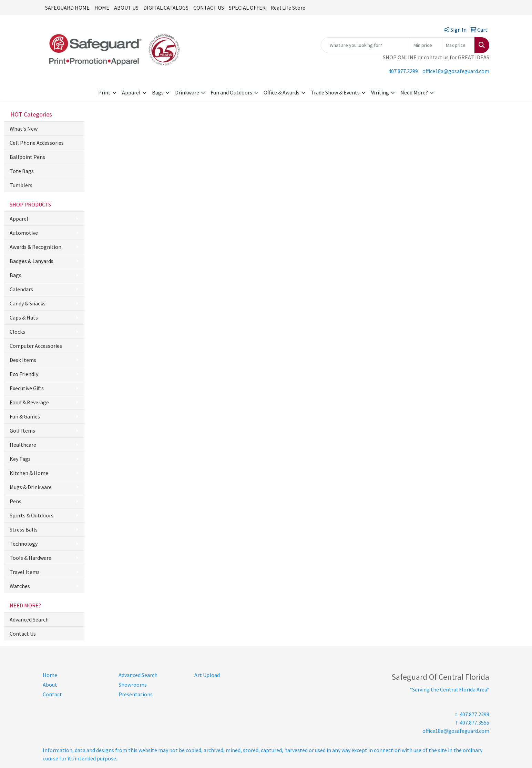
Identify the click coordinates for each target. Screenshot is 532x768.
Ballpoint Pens (27, 157)
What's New (24, 129)
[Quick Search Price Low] (426, 45)
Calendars (21, 289)
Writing (380, 92)
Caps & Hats (24, 317)
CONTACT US (209, 8)
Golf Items (22, 431)
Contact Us (23, 634)
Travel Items (25, 572)
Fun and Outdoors (231, 92)
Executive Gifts (27, 388)
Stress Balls (24, 529)
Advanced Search (29, 619)
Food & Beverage (29, 402)
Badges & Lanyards (32, 261)
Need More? (414, 92)
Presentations (136, 694)
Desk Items (23, 360)
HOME (102, 8)
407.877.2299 (403, 71)
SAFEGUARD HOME (67, 8)
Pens (16, 501)
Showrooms (133, 685)
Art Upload (207, 675)
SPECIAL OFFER (247, 8)
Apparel (131, 92)
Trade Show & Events (335, 92)
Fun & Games (25, 416)
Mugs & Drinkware (31, 487)
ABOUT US (126, 8)
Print (104, 92)
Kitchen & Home (29, 473)
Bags (158, 92)
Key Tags (20, 459)
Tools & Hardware (30, 558)
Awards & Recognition (35, 247)
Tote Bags (22, 171)
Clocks (17, 332)
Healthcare (23, 445)
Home (50, 675)
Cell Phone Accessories (37, 143)
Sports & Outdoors (32, 515)
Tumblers (21, 185)
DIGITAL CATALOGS (166, 8)
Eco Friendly (24, 374)
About (50, 685)
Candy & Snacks (28, 303)
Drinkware (187, 92)
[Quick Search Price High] (458, 45)
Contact (52, 694)
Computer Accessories (36, 346)
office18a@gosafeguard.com (456, 71)
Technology (24, 544)
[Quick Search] (365, 45)
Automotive (24, 233)
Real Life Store (288, 8)
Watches (20, 586)
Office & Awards (282, 92)
